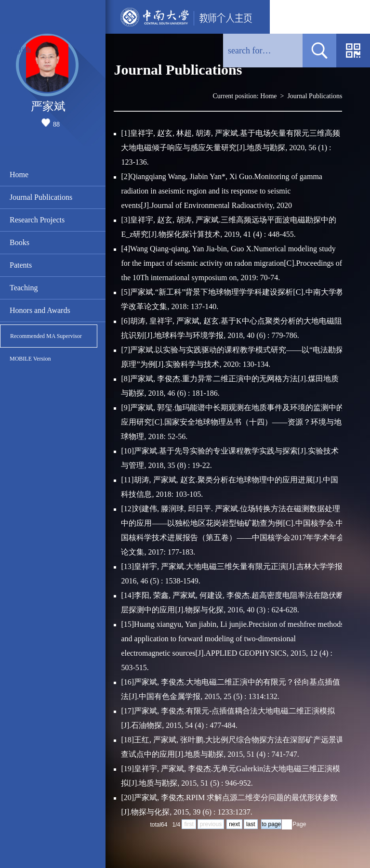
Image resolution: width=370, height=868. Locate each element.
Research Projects (37, 220)
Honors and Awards (40, 310)
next (234, 824)
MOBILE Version (30, 359)
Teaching (24, 288)
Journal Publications (41, 197)
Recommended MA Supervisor (46, 336)
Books (20, 242)
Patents (21, 265)
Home (19, 175)
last (251, 824)
